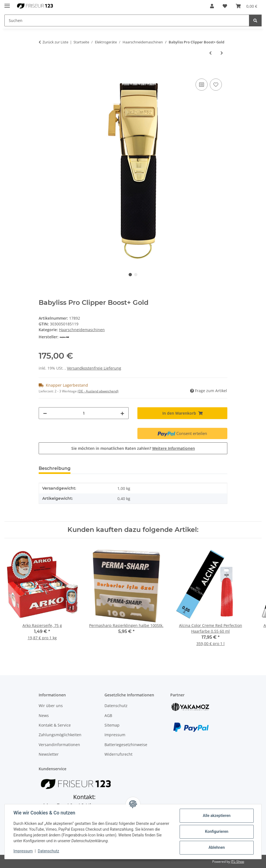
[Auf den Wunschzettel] (216, 85)
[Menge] (84, 413)
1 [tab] (130, 275)
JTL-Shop (237, 862)
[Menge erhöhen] (122, 413)
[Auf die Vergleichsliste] (202, 85)
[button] (212, 6)
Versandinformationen (59, 745)
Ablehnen (217, 847)
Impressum (23, 851)
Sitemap (112, 725)
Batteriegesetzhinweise (126, 745)
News (44, 715)
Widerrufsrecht (118, 754)
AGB (108, 715)
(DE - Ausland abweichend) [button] (98, 391)
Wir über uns (51, 706)
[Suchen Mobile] (127, 20)
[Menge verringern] (45, 413)
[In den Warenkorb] (43, 71)
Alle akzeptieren (217, 816)
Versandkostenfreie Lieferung (94, 368)
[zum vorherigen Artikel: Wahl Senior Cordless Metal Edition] (210, 53)
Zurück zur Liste (55, 42)
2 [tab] (136, 275)
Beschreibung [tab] (55, 468)
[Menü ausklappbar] (7, 3)
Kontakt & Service (55, 725)
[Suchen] (255, 20)
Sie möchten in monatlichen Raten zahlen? (133, 448)
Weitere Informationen (174, 448)
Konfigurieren (217, 831)
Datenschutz (49, 851)
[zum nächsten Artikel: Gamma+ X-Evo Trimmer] (222, 53)
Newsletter (49, 754)
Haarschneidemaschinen (82, 330)
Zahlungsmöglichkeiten (60, 735)
